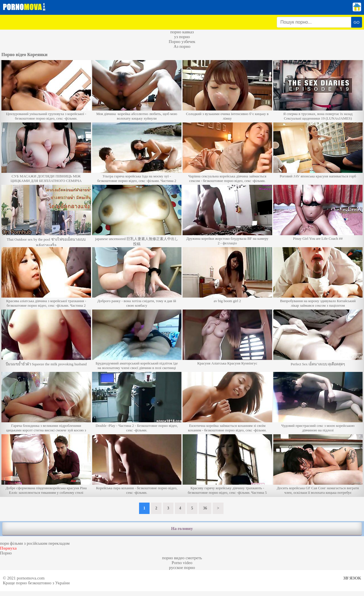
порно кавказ (182, 32)
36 (205, 508)
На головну (182, 529)
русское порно (182, 568)
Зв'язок (352, 578)
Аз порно (182, 46)
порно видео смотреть (182, 558)
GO (356, 22)
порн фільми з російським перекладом (35, 543)
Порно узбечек (182, 42)
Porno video (182, 563)
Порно (6, 553)
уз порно (182, 37)
